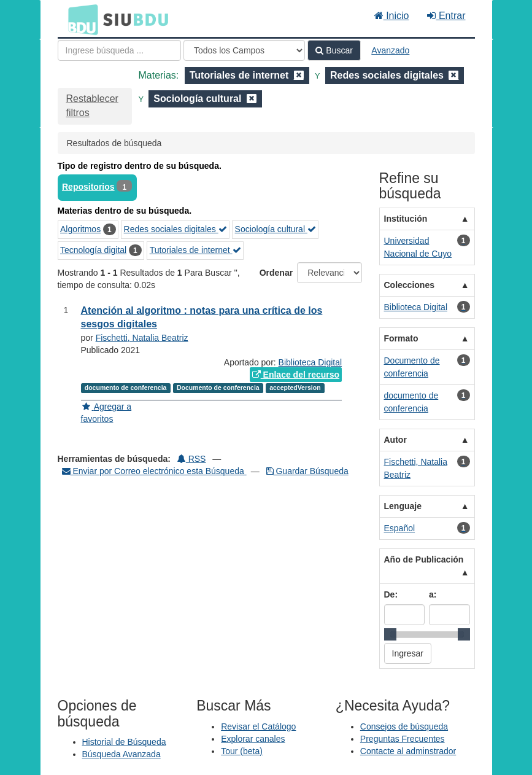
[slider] (390, 634)
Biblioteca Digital (310, 362)
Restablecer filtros (92, 106)
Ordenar (276, 273)
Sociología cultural (276, 229)
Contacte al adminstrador (408, 751)
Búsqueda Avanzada (121, 754)
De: (391, 594)
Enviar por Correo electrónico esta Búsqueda (154, 471)
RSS (192, 459)
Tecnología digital (93, 250)
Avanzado (390, 50)
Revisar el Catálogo (258, 726)
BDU (80, 19)
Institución (406, 219)
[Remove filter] (299, 75)
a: (433, 594)
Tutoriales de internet (195, 250)
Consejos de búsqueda (404, 726)
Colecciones (409, 285)
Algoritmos (80, 229)
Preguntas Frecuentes (403, 739)
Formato (401, 338)
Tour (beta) (242, 751)
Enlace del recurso (296, 375)
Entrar (446, 16)
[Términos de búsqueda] (119, 50)
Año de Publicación (424, 559)
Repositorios (88, 187)
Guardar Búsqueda (307, 471)
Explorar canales (253, 739)
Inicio (392, 16)
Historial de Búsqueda (124, 742)
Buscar (334, 50)
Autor (395, 440)
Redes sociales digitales (175, 229)
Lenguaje (403, 506)
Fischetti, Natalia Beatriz (142, 338)
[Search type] (244, 50)
